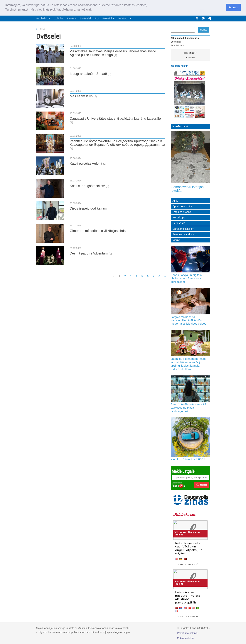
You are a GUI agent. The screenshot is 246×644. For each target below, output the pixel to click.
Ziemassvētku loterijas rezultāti (187, 189)
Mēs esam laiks (81, 96)
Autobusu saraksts (183, 234)
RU (97, 18)
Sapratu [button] (233, 7)
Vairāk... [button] (125, 18)
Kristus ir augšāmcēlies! (87, 186)
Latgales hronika (182, 212)
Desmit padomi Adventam (89, 253)
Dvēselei (85, 18)
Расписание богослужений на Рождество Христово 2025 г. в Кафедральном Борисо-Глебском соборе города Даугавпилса (117, 143)
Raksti (41, 29)
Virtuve (177, 240)
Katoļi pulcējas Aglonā (86, 163)
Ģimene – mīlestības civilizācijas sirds (98, 231)
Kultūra (72, 18)
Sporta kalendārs (182, 206)
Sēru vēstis (179, 223)
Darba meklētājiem (183, 229)
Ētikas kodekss (186, 638)
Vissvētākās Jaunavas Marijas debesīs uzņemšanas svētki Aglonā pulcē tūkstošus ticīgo (113, 53)
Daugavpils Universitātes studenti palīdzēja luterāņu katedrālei (116, 119)
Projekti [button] (108, 18)
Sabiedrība (43, 18)
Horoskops (179, 218)
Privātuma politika (187, 633)
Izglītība (58, 18)
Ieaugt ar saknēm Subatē (88, 74)
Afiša (175, 201)
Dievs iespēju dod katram (88, 208)
